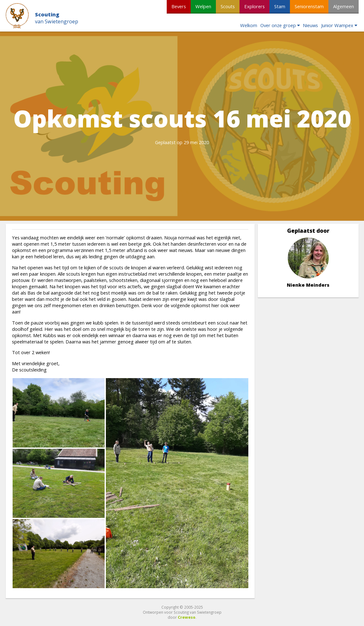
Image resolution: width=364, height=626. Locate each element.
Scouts (228, 6)
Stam (280, 6)
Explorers (254, 6)
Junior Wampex (337, 25)
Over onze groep (278, 25)
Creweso (187, 617)
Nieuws (310, 25)
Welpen (203, 6)
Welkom (249, 25)
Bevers (179, 6)
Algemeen (344, 6)
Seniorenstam (309, 6)
